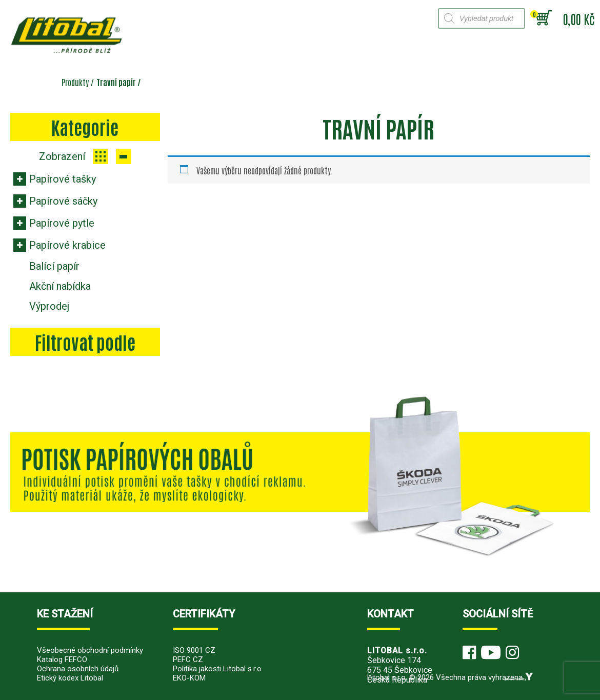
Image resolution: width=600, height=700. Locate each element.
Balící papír (54, 266)
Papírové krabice (67, 245)
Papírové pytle (62, 223)
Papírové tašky (63, 179)
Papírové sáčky (63, 201)
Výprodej (49, 306)
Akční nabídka (60, 286)
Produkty (75, 82)
